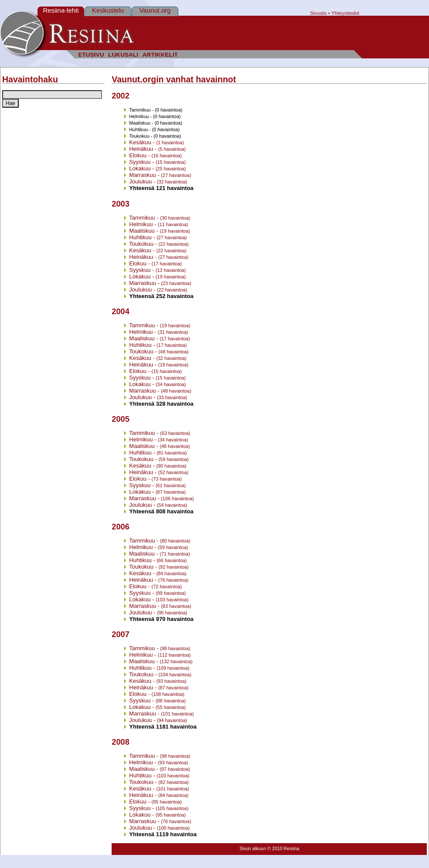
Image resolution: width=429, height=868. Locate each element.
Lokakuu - (157, 168)
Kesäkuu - (156, 142)
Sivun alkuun (253, 848)
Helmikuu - (158, 224)
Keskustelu (108, 10)
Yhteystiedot (345, 13)
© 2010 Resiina (283, 848)
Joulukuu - (158, 181)
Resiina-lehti (61, 10)
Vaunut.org (155, 10)
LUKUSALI (123, 55)
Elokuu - (155, 155)
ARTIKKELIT (160, 55)
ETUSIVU (91, 55)
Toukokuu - (159, 244)
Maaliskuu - (159, 231)
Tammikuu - (160, 218)
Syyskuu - (157, 162)
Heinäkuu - (157, 149)
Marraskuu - (160, 175)
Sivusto (318, 13)
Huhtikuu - (158, 237)
